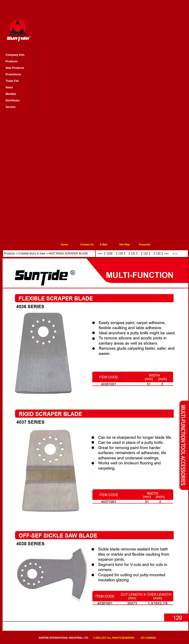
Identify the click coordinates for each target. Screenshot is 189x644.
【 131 (131, 254)
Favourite (145, 244)
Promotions (13, 74)
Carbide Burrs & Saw (32, 254)
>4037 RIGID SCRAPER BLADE (68, 254)
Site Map (125, 244)
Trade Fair (12, 81)
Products (9, 254)
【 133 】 (158, 254)
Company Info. (15, 55)
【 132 (144, 254)
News (9, 87)
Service (11, 107)
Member (11, 94)
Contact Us (87, 244)
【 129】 (108, 254)
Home (64, 244)
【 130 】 (120, 254)
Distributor (13, 100)
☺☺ (174, 254)
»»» (167, 254)
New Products (15, 68)
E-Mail (104, 244)
